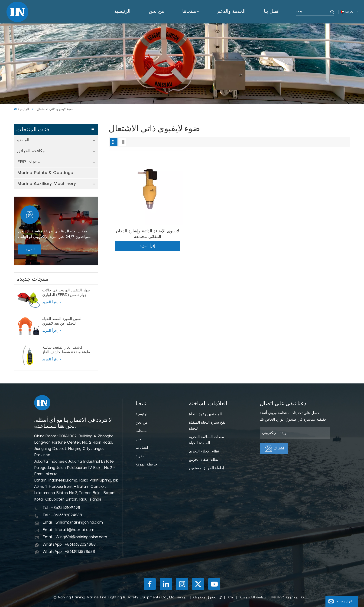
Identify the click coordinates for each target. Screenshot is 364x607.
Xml (231, 597)
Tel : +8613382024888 (62, 515)
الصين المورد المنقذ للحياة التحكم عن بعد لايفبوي (62, 321)
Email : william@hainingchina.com (73, 523)
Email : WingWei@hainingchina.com (75, 537)
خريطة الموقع (146, 465)
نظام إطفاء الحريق (203, 460)
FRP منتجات (29, 162)
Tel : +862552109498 (61, 508)
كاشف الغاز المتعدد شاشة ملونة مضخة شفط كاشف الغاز (66, 350)
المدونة (141, 456)
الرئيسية (122, 12)
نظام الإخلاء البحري (204, 452)
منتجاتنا (189, 12)
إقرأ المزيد (52, 302)
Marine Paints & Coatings (45, 173)
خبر (138, 439)
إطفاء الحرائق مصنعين (206, 468)
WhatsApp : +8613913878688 (69, 552)
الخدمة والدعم (231, 12)
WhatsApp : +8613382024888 (69, 545)
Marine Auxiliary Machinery (47, 184)
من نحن (156, 12)
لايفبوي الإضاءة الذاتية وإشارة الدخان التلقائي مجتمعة (147, 234)
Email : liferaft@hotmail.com (68, 530)
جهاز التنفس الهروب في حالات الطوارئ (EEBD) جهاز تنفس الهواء (66, 293)
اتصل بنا (272, 12)
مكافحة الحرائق (31, 151)
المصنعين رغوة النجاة (205, 414)
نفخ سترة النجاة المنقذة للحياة (207, 426)
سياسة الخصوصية (253, 597)
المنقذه (23, 140)
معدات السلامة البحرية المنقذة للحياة (206, 440)
